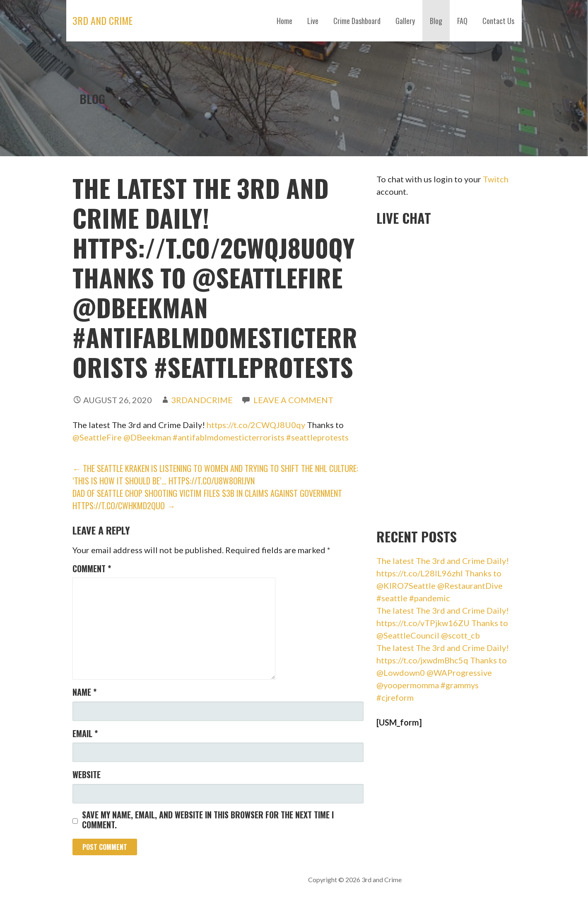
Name (84, 692)
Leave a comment (293, 400)
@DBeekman (147, 437)
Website (87, 774)
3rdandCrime (202, 400)
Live (313, 21)
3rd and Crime (102, 20)
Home (284, 21)
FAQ (462, 21)
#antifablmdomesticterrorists (229, 437)
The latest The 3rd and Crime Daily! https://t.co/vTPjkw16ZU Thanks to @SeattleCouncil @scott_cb (443, 623)
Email (85, 733)
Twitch (496, 179)
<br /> (439, 375)
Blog (436, 21)
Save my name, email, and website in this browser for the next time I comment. (208, 820)
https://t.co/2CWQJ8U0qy (256, 425)
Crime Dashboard (357, 21)
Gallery (405, 21)
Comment (92, 569)
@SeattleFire (97, 437)
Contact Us (498, 21)
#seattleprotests (317, 437)
